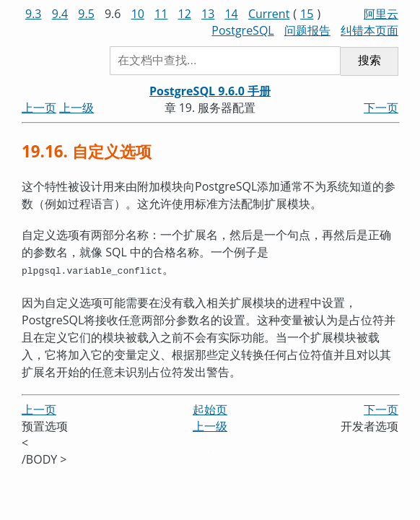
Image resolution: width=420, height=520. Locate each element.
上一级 (76, 108)
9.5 (86, 14)
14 (231, 14)
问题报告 (307, 30)
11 (161, 14)
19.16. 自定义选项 (87, 151)
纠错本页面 (369, 30)
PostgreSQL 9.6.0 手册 (210, 91)
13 (208, 14)
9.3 (34, 14)
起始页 (210, 408)
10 (138, 14)
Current (269, 14)
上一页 (39, 108)
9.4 (60, 14)
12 (185, 14)
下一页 (381, 108)
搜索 (369, 60)
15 (307, 14)
